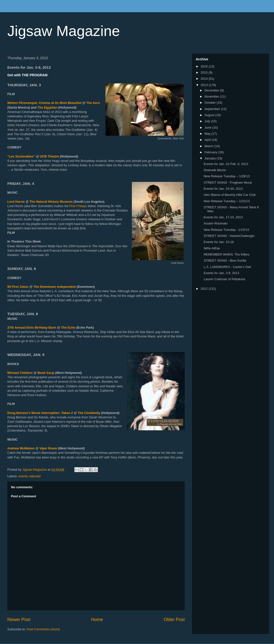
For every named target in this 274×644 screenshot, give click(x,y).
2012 (205, 289)
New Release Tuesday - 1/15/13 (226, 230)
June (208, 128)
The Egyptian (47, 107)
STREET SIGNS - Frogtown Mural (228, 183)
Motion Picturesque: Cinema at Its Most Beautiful (44, 103)
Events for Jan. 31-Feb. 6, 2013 (226, 164)
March (209, 146)
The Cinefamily (89, 413)
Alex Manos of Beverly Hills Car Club (229, 195)
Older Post (174, 620)
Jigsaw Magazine (64, 31)
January (211, 158)
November (212, 96)
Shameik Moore (215, 170)
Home (97, 620)
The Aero (93, 103)
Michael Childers (20, 373)
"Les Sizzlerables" (21, 156)
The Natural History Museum (51, 202)
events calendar (30, 476)
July (208, 121)
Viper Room (48, 448)
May (208, 134)
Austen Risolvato (216, 223)
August (210, 115)
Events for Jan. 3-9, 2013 (221, 273)
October (211, 103)
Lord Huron (16, 202)
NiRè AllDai (212, 248)
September (213, 109)
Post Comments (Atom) (43, 629)
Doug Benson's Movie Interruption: (40, 413)
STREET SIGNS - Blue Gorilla (225, 261)
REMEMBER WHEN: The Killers (226, 254)
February (211, 152)
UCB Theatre (50, 156)
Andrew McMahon (21, 448)
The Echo (68, 328)
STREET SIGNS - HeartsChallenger (229, 236)
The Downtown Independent (55, 287)
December (212, 90)
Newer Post (19, 620)
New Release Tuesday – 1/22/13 (227, 201)
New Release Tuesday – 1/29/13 (227, 176)
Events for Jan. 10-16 (219, 242)
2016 (205, 66)
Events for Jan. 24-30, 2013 (223, 189)
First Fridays (78, 206)
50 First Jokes (18, 287)
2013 (205, 85)
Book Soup (46, 373)
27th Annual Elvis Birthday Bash (32, 328)
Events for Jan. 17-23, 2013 (223, 217)
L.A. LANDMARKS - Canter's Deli (227, 267)
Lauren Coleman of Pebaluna (224, 279)
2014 (205, 79)
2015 (205, 72)
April (208, 140)
